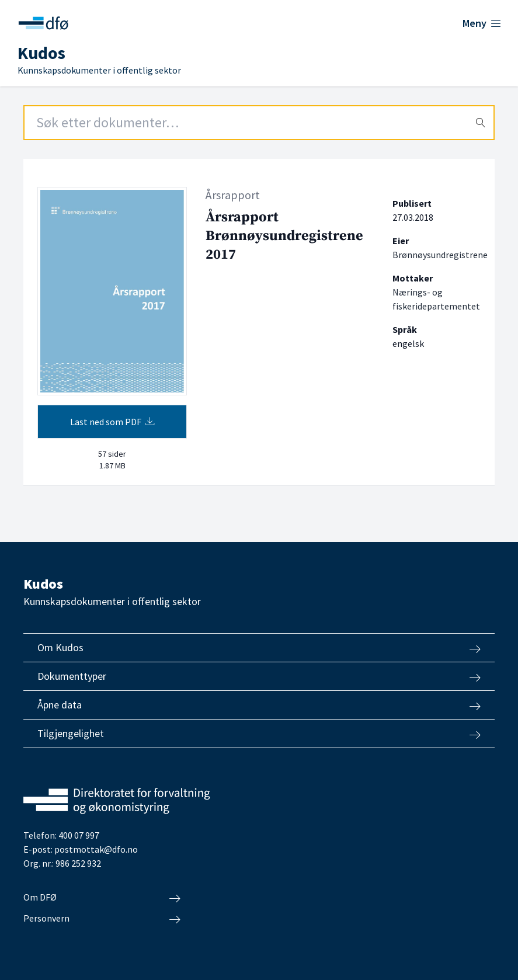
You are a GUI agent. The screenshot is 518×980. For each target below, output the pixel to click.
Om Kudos (259, 648)
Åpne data (259, 705)
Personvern (102, 919)
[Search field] (259, 123)
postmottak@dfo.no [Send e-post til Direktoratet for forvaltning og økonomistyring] (96, 849)
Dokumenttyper (259, 676)
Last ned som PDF (112, 422)
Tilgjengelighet (259, 734)
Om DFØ (102, 898)
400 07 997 (79, 835)
